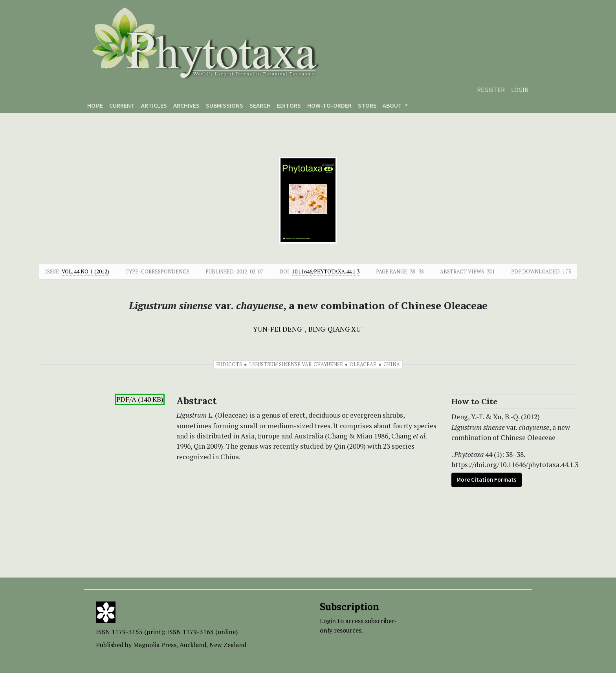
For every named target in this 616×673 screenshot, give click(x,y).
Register (491, 90)
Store (367, 105)
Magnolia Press (155, 645)
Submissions (225, 105)
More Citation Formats (487, 480)
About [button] (393, 105)
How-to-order (329, 105)
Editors (289, 105)
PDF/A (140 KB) (140, 399)
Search (260, 105)
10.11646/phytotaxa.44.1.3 (326, 271)
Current (122, 105)
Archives (186, 105)
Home (95, 105)
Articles (154, 105)
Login (520, 90)
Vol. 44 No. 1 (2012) (85, 271)
